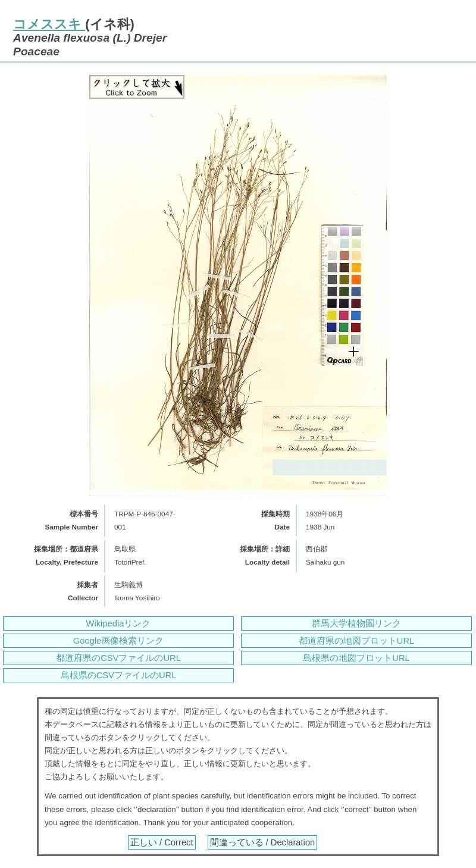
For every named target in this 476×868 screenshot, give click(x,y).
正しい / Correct (162, 842)
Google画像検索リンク (118, 641)
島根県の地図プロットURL (356, 658)
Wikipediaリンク (119, 623)
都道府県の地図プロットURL (356, 641)
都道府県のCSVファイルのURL (118, 658)
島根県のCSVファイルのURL (119, 675)
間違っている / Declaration (263, 842)
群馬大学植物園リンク (356, 623)
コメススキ (49, 24)
